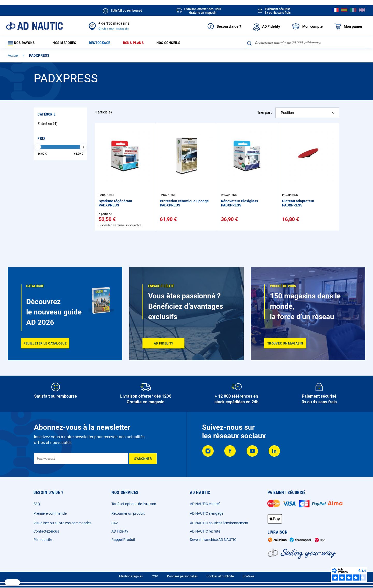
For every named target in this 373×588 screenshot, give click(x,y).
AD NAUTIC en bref (205, 504)
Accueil (14, 58)
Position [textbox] (287, 115)
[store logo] (34, 26)
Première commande (50, 513)
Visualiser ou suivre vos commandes (62, 523)
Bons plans (142, 44)
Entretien (48, 126)
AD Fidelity (120, 531)
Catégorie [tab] (47, 117)
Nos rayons (24, 44)
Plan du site (43, 540)
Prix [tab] (41, 141)
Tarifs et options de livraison (134, 504)
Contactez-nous (46, 531)
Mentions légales (131, 576)
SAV (115, 523)
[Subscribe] (143, 459)
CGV (155, 576)
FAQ (37, 504)
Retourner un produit (128, 513)
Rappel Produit (123, 540)
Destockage (106, 44)
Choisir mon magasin (114, 28)
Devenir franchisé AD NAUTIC (213, 540)
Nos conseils (181, 44)
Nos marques (67, 44)
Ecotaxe (248, 576)
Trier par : (265, 115)
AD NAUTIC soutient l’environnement (219, 523)
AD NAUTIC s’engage (207, 513)
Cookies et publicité (220, 576)
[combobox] (306, 43)
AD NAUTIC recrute (205, 531)
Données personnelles (182, 576)
